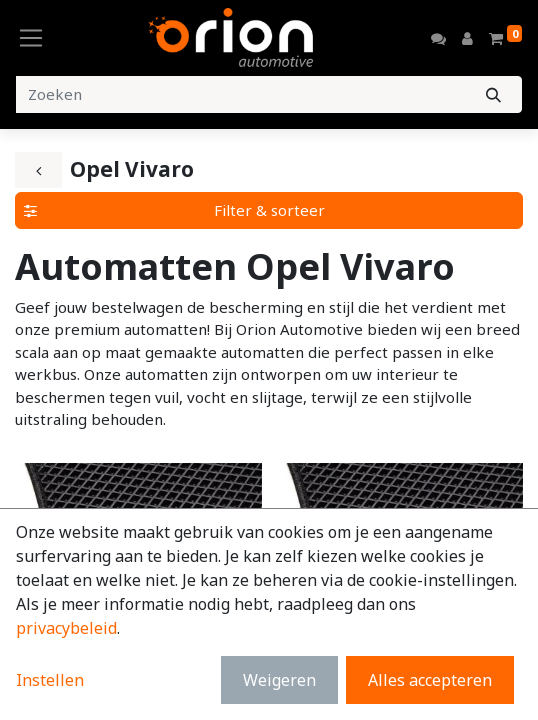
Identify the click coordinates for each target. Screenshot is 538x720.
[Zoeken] (493, 94)
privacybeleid (66, 628)
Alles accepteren (430, 680)
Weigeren (279, 680)
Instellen (50, 680)
